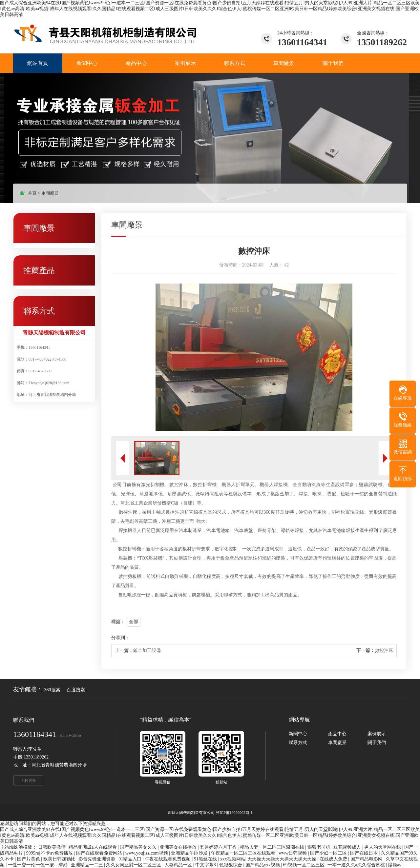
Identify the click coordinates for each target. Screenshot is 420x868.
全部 (134, 622)
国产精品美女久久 (139, 847)
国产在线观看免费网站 (100, 853)
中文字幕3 (206, 865)
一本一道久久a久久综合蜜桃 (357, 865)
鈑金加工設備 (138, 651)
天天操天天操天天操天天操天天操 (283, 859)
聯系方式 (298, 743)
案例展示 (377, 734)
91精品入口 (131, 859)
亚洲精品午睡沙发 (190, 853)
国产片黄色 (29, 859)
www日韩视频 (293, 853)
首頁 (32, 193)
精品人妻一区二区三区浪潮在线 (273, 847)
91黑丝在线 (206, 859)
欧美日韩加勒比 (60, 859)
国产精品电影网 (367, 859)
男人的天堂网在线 (383, 847)
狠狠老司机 (320, 847)
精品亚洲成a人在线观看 (93, 847)
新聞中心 (298, 734)
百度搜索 (76, 690)
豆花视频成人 (348, 847)
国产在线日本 (365, 853)
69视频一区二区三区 (304, 865)
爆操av (395, 865)
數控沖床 (375, 651)
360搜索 (52, 690)
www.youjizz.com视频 (147, 853)
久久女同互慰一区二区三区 (134, 865)
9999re (33, 853)
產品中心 (337, 734)
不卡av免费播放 (58, 853)
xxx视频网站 (233, 859)
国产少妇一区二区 (329, 853)
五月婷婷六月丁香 (219, 847)
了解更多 (28, 780)
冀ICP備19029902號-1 (234, 813)
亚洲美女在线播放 (179, 847)
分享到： (120, 638)
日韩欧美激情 (52, 847)
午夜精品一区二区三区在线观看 (244, 853)
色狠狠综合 (231, 865)
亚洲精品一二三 (88, 865)
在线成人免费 (334, 859)
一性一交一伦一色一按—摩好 (38, 865)
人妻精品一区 (179, 865)
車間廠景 (50, 193)
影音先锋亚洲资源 (97, 859)
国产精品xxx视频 (263, 865)
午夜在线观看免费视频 (168, 859)
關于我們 (377, 743)
